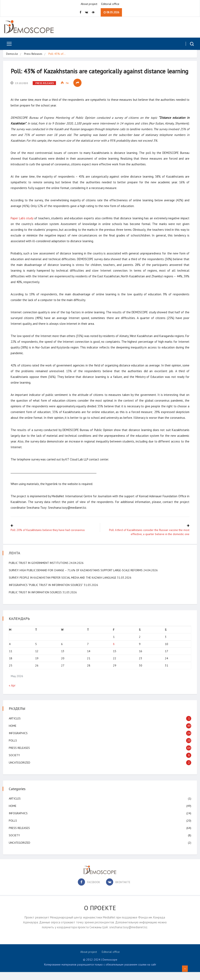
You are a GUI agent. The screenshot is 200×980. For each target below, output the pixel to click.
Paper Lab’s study (23, 227)
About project (89, 4)
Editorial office (110, 4)
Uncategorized (20, 771)
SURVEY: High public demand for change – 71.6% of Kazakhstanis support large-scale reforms (76, 578)
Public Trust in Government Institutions (39, 571)
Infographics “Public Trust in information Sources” (46, 593)
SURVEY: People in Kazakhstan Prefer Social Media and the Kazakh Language (63, 586)
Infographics (19, 741)
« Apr (13, 693)
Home (13, 734)
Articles (15, 726)
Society (15, 763)
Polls (13, 748)
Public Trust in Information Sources (36, 600)
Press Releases (33, 54)
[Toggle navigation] (8, 44)
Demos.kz (12, 54)
